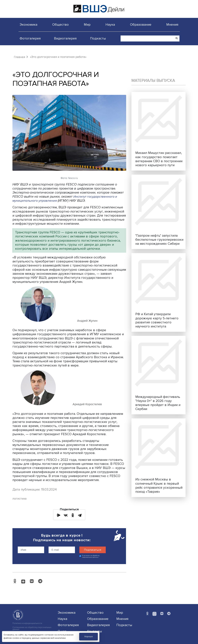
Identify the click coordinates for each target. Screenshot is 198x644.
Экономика (28, 25)
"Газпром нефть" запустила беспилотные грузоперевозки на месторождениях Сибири (159, 240)
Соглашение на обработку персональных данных (32, 628)
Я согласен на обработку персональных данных (91, 556)
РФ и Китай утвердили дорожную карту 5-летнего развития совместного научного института (157, 320)
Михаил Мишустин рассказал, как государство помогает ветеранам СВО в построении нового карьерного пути (159, 159)
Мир (87, 25)
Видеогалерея (65, 38)
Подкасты (98, 38)
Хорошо (89, 636)
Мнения (172, 25)
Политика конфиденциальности (27, 623)
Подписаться (93, 550)
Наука (110, 25)
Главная (20, 57)
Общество (61, 25)
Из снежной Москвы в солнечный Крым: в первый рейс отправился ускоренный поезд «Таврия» (159, 485)
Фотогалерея (30, 38)
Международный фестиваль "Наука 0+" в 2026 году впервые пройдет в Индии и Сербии (158, 403)
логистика (20, 499)
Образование (141, 25)
